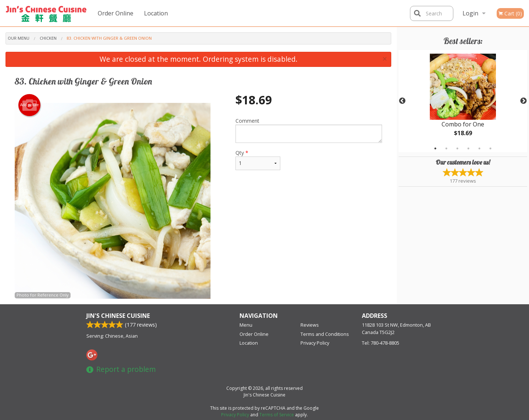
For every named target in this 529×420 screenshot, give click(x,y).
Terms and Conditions (325, 334)
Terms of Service (277, 415)
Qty (258, 160)
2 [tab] (446, 148)
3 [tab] (457, 148)
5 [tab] (479, 148)
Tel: (381, 343)
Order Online (116, 13)
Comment (309, 130)
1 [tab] (435, 148)
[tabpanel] (463, 101)
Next (523, 101)
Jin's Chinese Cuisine (118, 316)
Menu (246, 325)
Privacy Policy (315, 343)
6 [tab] (490, 148)
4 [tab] (468, 148)
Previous (402, 101)
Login (470, 13)
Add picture (30, 105)
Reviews (310, 325)
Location (156, 13)
